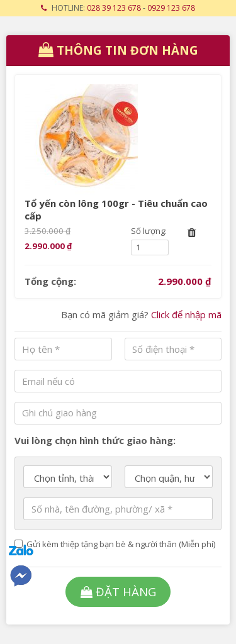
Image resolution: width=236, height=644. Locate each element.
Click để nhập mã (186, 314)
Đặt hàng (118, 591)
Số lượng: (149, 231)
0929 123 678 (171, 8)
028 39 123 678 (114, 8)
